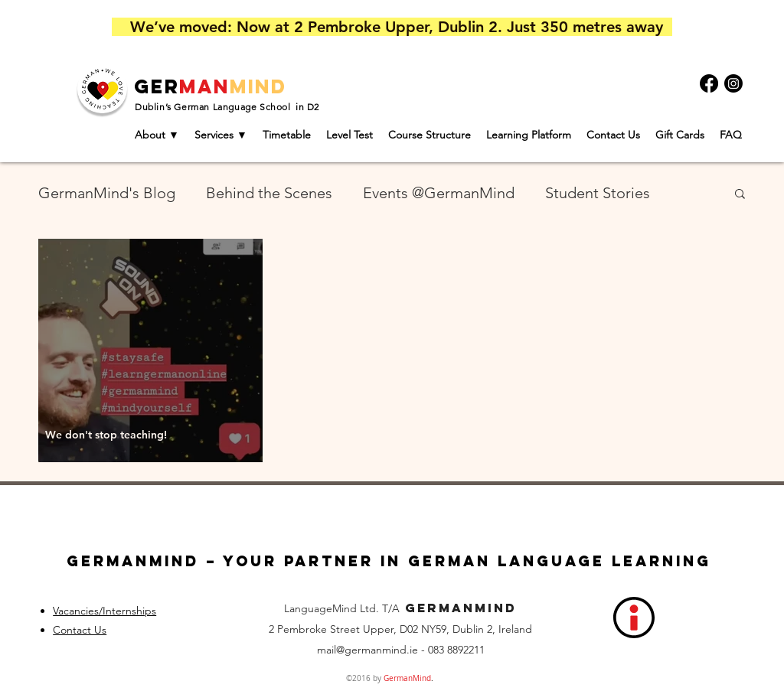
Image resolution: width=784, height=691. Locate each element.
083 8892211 (456, 650)
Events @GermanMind (439, 193)
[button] (740, 195)
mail (327, 650)
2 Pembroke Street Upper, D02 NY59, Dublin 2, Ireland (400, 629)
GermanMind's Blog (107, 193)
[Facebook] (709, 83)
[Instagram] (733, 83)
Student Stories (598, 193)
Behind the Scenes (269, 193)
